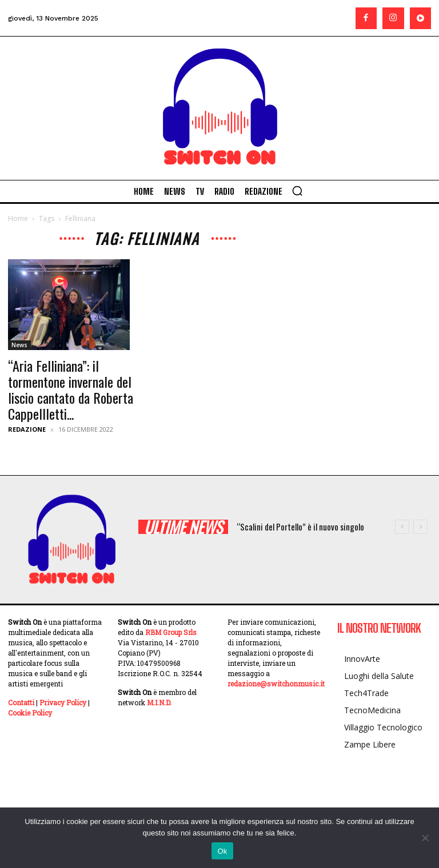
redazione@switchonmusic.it (276, 684)
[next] (420, 527)
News (19, 345)
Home (18, 218)
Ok (222, 851)
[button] (297, 191)
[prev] (402, 527)
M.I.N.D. (159, 702)
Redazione (27, 429)
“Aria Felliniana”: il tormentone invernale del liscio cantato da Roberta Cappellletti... (71, 389)
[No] (425, 838)
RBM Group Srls (171, 632)
